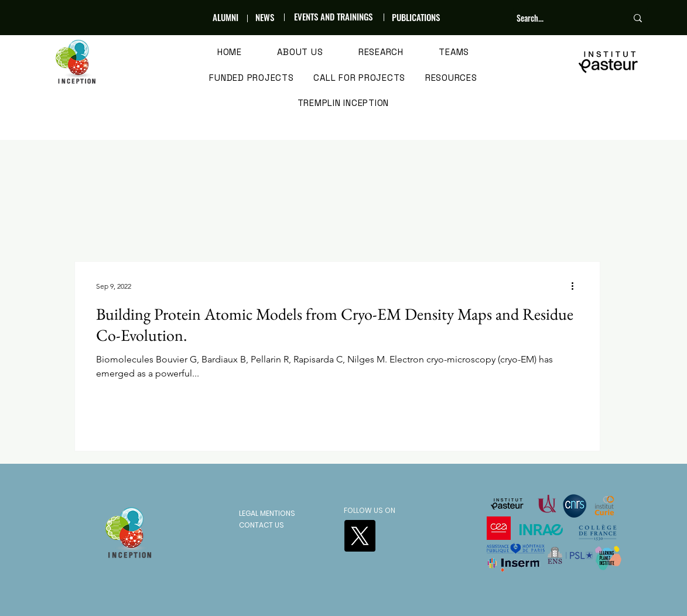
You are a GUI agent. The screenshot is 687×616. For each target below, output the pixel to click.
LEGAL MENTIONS (267, 513)
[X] (360, 536)
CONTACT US (262, 525)
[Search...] (563, 18)
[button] (300, 53)
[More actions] (577, 286)
